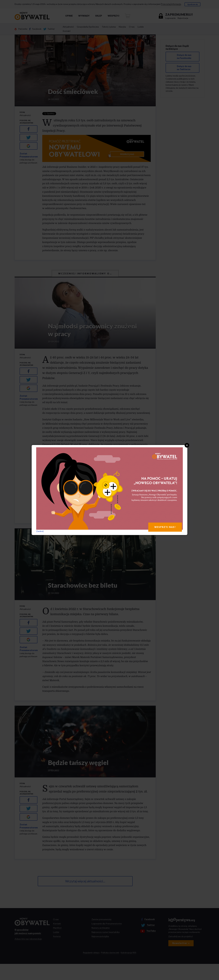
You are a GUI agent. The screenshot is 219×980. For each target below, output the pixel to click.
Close (187, 445)
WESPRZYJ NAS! (165, 527)
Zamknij (40, 531)
